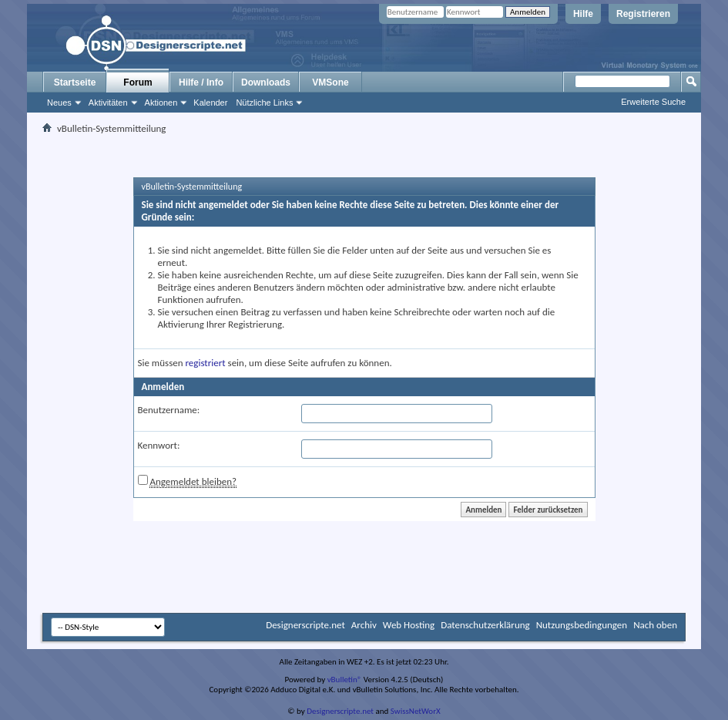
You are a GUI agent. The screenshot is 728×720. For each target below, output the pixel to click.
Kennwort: (159, 445)
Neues (59, 103)
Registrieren (643, 14)
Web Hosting (409, 625)
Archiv (364, 625)
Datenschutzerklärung (485, 625)
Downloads (266, 82)
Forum (138, 82)
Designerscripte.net (305, 625)
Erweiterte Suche (653, 102)
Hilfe (583, 14)
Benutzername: (169, 410)
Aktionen (161, 103)
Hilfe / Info (201, 82)
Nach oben (655, 625)
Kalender (210, 103)
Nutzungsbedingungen (582, 625)
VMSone (330, 82)
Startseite (75, 82)
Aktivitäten (108, 103)
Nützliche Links (264, 103)
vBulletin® (345, 680)
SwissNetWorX (416, 711)
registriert (206, 363)
